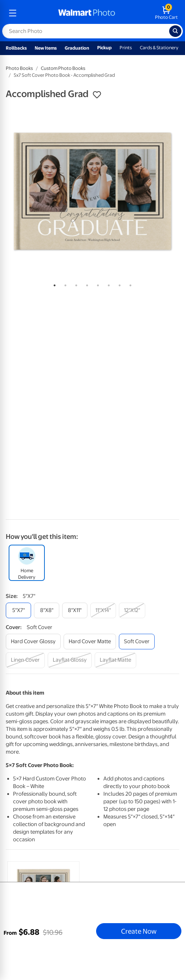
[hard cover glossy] (33, 642)
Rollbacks (16, 48)
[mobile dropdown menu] (13, 13)
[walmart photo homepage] (87, 13)
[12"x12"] (132, 610)
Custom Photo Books (63, 68)
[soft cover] (137, 642)
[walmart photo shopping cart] (166, 13)
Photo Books (19, 68)
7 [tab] (118, 284)
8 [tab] (129, 284)
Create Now (139, 931)
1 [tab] (53, 284)
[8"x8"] (47, 610)
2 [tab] (64, 284)
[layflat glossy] (70, 660)
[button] (97, 95)
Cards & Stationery (159, 48)
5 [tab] (96, 284)
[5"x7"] (18, 610)
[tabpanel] (92, 191)
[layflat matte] (115, 660)
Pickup (104, 48)
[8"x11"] (75, 610)
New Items (46, 48)
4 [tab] (86, 284)
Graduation (77, 48)
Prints (126, 48)
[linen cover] (25, 660)
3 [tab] (75, 284)
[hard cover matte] (90, 642)
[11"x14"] (103, 610)
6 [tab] (107, 284)
